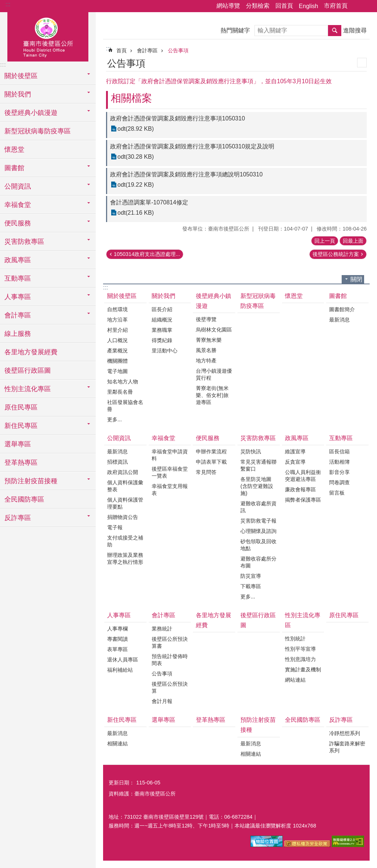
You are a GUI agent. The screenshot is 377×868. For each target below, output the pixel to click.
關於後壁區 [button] (21, 76)
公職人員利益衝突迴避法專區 (303, 476)
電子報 (115, 527)
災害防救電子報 (258, 521)
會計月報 (162, 701)
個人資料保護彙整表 (125, 486)
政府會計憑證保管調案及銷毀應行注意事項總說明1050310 (186, 174)
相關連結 (117, 744)
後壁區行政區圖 (28, 370)
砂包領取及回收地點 (258, 545)
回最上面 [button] (353, 241)
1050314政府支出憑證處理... (147, 254)
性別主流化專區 (303, 620)
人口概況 (117, 340)
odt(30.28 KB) (136, 157)
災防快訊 (251, 451)
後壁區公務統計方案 (336, 254)
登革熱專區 (21, 463)
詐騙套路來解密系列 (347, 747)
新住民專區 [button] (21, 426)
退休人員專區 (123, 660)
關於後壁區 (122, 296)
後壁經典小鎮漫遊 (214, 301)
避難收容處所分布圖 (258, 562)
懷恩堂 (14, 150)
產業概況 (117, 351)
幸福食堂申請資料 (170, 455)
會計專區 (147, 50)
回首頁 (284, 6)
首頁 (121, 50)
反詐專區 (341, 720)
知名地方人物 (123, 382)
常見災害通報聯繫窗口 (258, 465)
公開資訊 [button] (18, 186)
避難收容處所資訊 (258, 507)
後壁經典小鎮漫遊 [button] (31, 113)
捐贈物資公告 (123, 517)
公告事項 (178, 50)
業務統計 (162, 629)
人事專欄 (117, 629)
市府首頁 (336, 6)
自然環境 (117, 309)
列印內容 (362, 63)
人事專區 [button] (18, 297)
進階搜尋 (355, 30)
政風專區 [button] (18, 260)
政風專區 (297, 438)
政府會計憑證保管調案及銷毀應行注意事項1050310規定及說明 (192, 146)
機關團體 (117, 361)
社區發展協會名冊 (125, 406)
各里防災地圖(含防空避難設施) (257, 486)
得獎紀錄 (162, 340)
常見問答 (206, 472)
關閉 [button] (356, 279)
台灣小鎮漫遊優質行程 (214, 374)
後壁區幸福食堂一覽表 (170, 472)
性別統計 (295, 639)
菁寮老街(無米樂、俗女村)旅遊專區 (212, 395)
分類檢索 (258, 6)
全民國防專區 (24, 499)
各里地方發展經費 (31, 352)
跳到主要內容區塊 (4, 4)
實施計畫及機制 (303, 670)
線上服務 (18, 334)
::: (8, 4)
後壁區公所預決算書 (170, 642)
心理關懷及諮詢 (258, 531)
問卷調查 (339, 482)
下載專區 (251, 586)
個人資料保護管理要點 (125, 503)
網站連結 (295, 680)
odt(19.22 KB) (136, 185)
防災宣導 (251, 576)
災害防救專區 (258, 438)
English (309, 6)
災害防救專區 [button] (24, 242)
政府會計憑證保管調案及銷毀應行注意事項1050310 (177, 118)
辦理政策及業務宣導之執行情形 (125, 558)
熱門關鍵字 (235, 30)
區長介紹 (162, 309)
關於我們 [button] (18, 94)
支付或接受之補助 (125, 541)
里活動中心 (165, 351)
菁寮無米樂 (209, 340)
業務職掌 (162, 330)
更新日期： (121, 783)
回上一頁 (325, 241)
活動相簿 (339, 462)
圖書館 (338, 296)
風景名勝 (206, 350)
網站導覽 (228, 6)
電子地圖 (117, 371)
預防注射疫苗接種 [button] (31, 481)
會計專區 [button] (18, 315)
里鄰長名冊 (120, 392)
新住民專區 (122, 720)
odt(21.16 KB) (136, 213)
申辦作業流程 (211, 451)
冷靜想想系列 (345, 733)
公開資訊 (119, 438)
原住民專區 (21, 407)
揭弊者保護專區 (303, 500)
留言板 (337, 493)
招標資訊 (117, 462)
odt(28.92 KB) (136, 129)
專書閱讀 (117, 639)
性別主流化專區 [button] (28, 389)
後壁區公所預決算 (170, 687)
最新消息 (339, 320)
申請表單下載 (211, 462)
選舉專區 (18, 444)
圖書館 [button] (14, 168)
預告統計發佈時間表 (170, 660)
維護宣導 (295, 451)
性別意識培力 (300, 659)
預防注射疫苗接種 (258, 725)
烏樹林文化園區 (214, 330)
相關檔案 (131, 98)
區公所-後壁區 (48, 36)
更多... (114, 419)
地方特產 (206, 361)
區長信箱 (339, 451)
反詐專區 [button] (18, 518)
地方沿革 (117, 320)
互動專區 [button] (18, 278)
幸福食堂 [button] (18, 205)
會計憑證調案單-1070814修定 (149, 202)
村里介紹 (117, 330)
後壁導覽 (206, 319)
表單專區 (117, 649)
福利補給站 (120, 670)
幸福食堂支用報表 (170, 490)
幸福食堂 (163, 438)
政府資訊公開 (123, 472)
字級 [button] (367, 6)
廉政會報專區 (300, 489)
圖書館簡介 (342, 309)
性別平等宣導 (300, 649)
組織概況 (162, 320)
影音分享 (339, 472)
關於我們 (163, 296)
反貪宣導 (295, 462)
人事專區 (119, 615)
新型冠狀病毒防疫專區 (38, 131)
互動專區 (341, 438)
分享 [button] (357, 6)
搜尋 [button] (335, 31)
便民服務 (208, 438)
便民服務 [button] (18, 223)
